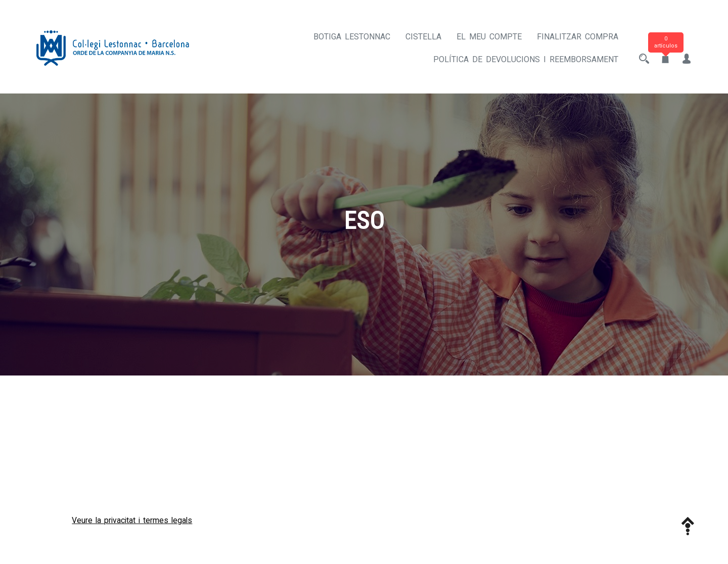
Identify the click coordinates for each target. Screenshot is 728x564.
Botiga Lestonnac (352, 37)
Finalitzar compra (578, 37)
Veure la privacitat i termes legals (132, 520)
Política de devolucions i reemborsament (526, 59)
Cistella (423, 37)
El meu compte (489, 37)
